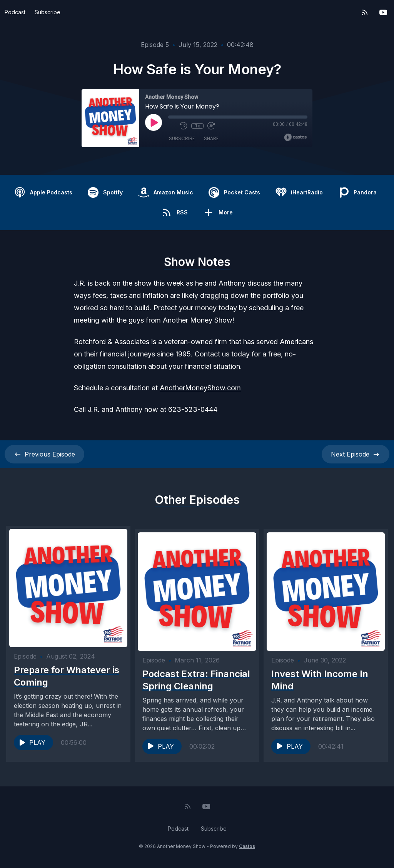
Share (211, 138)
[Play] (154, 122)
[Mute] (172, 126)
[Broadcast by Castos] (295, 137)
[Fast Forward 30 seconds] (211, 126)
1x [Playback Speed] (198, 126)
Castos (247, 852)
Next (356, 454)
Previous (44, 454)
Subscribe (48, 12)
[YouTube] (383, 12)
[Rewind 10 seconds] (184, 126)
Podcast (15, 12)
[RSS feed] (365, 12)
